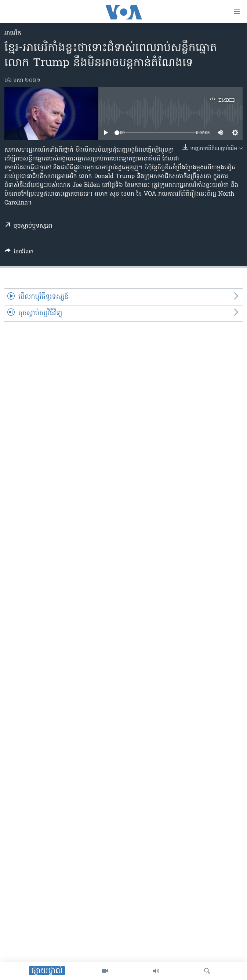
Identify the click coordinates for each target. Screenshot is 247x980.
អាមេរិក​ (13, 33)
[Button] (19, 253)
